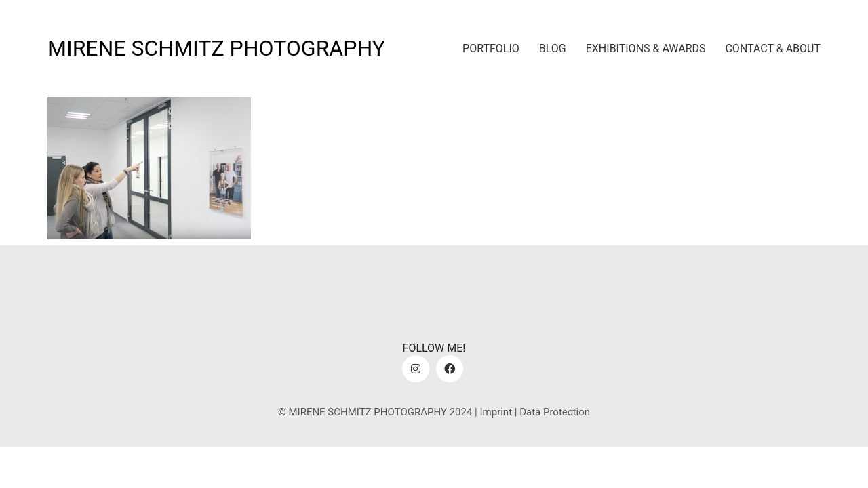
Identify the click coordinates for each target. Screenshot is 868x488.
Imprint (496, 412)
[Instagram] (416, 369)
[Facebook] (450, 369)
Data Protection (555, 412)
